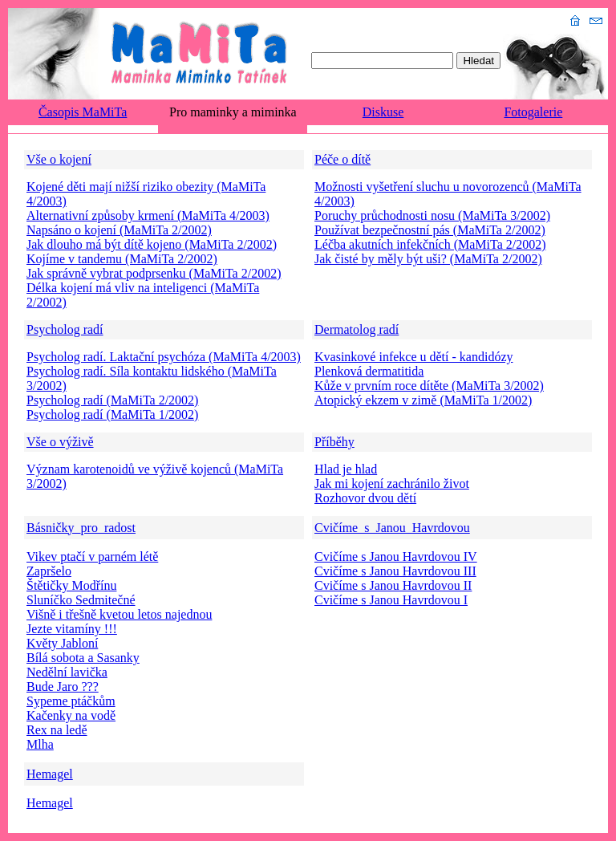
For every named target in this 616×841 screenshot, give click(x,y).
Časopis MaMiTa (83, 112)
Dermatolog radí (357, 329)
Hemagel (50, 774)
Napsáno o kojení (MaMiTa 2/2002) (119, 230)
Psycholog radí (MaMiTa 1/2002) (112, 414)
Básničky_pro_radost (81, 528)
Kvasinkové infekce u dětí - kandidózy (413, 357)
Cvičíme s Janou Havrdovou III (395, 571)
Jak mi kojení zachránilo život (392, 483)
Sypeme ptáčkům (71, 701)
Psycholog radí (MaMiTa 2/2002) (112, 400)
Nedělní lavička (67, 672)
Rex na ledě (57, 730)
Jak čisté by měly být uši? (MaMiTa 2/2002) (428, 259)
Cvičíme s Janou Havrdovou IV (396, 557)
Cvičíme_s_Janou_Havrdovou (392, 528)
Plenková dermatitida (369, 371)
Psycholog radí (65, 329)
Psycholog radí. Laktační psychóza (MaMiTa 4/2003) (164, 357)
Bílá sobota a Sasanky (83, 658)
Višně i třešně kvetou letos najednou (119, 614)
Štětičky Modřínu (71, 585)
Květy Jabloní (62, 643)
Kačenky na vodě (71, 715)
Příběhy (334, 442)
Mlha (40, 744)
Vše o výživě (60, 442)
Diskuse (383, 112)
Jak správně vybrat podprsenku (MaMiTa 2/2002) (154, 273)
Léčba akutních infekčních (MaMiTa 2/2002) (430, 244)
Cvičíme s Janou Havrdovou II (393, 585)
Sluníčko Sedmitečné (81, 600)
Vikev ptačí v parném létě (92, 557)
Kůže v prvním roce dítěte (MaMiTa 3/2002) (429, 386)
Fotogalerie (533, 112)
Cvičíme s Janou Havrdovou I (391, 600)
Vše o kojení (59, 159)
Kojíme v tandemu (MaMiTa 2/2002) (122, 259)
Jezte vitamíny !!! (72, 629)
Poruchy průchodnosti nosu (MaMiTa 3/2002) (432, 215)
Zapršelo (49, 571)
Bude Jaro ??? (63, 687)
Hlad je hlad (346, 469)
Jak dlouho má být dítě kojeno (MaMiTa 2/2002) (152, 244)
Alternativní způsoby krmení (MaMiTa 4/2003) (148, 215)
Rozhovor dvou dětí (365, 498)
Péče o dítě (342, 159)
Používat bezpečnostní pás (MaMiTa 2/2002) (430, 230)
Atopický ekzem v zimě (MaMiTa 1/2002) (423, 400)
